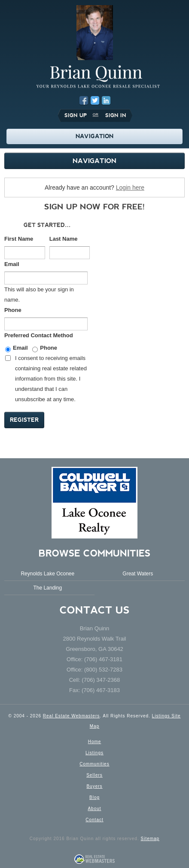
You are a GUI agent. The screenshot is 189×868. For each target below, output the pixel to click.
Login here (130, 188)
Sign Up (76, 115)
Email (12, 264)
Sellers (94, 775)
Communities (94, 764)
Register (24, 420)
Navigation (94, 161)
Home (95, 742)
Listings (94, 753)
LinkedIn (106, 100)
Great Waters (138, 574)
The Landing (47, 588)
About (94, 809)
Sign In (116, 115)
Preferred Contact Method (39, 335)
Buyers (94, 786)
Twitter (95, 100)
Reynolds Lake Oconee (47, 574)
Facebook (84, 100)
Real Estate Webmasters (71, 716)
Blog (94, 797)
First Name (19, 239)
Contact (94, 820)
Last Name (64, 239)
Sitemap (150, 839)
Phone (13, 310)
